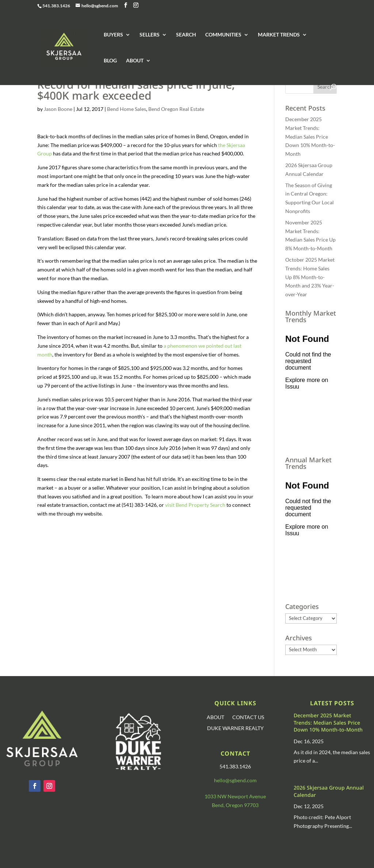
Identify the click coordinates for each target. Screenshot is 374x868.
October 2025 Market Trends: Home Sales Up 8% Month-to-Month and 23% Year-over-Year (310, 277)
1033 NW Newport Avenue (235, 796)
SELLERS (150, 35)
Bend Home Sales (127, 109)
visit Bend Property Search (195, 505)
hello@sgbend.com (235, 780)
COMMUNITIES (223, 35)
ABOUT (135, 61)
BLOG (110, 61)
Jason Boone (58, 109)
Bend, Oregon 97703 (235, 805)
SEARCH (186, 35)
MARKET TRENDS (279, 35)
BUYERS (113, 35)
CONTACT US (248, 717)
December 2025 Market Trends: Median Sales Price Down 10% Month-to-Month (310, 136)
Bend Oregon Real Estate (176, 109)
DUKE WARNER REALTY (235, 728)
